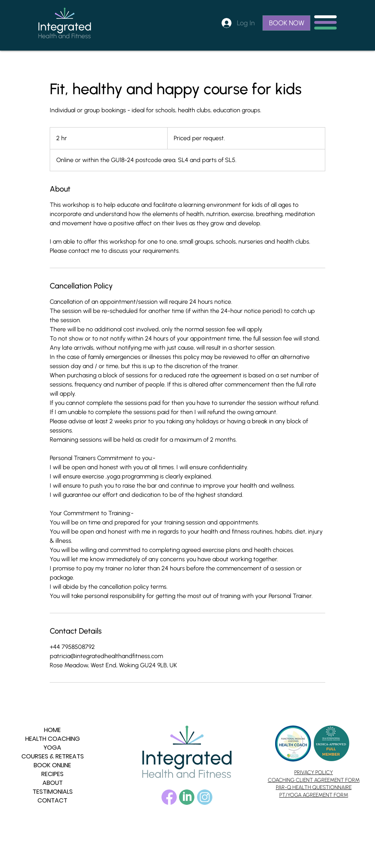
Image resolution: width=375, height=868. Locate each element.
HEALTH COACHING (53, 739)
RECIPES (52, 774)
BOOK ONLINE (52, 765)
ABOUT (53, 783)
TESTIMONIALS (53, 792)
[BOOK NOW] (286, 23)
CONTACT (52, 800)
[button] (325, 22)
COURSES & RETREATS (53, 756)
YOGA (52, 748)
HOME (52, 730)
